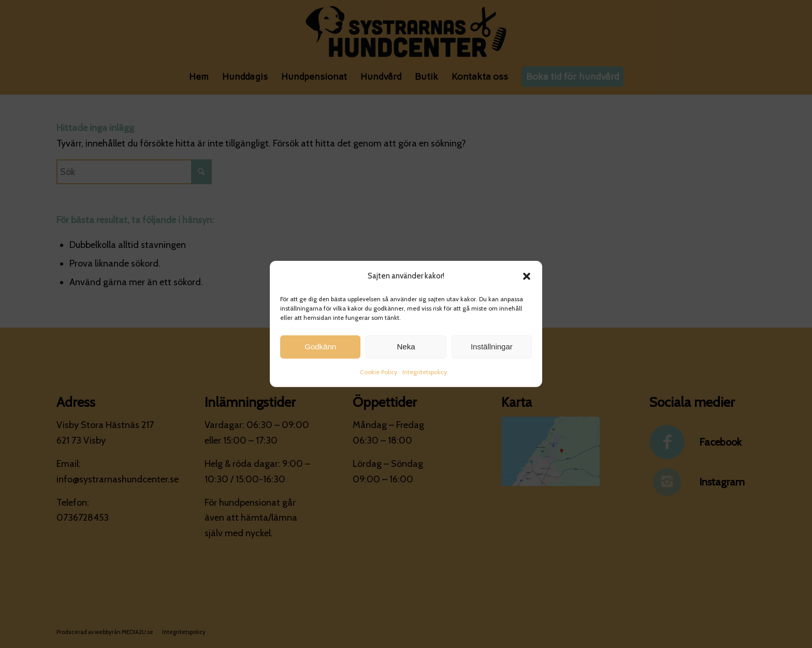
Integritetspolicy (425, 374)
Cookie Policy (379, 374)
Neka (406, 349)
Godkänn (320, 349)
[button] (527, 278)
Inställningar (492, 349)
